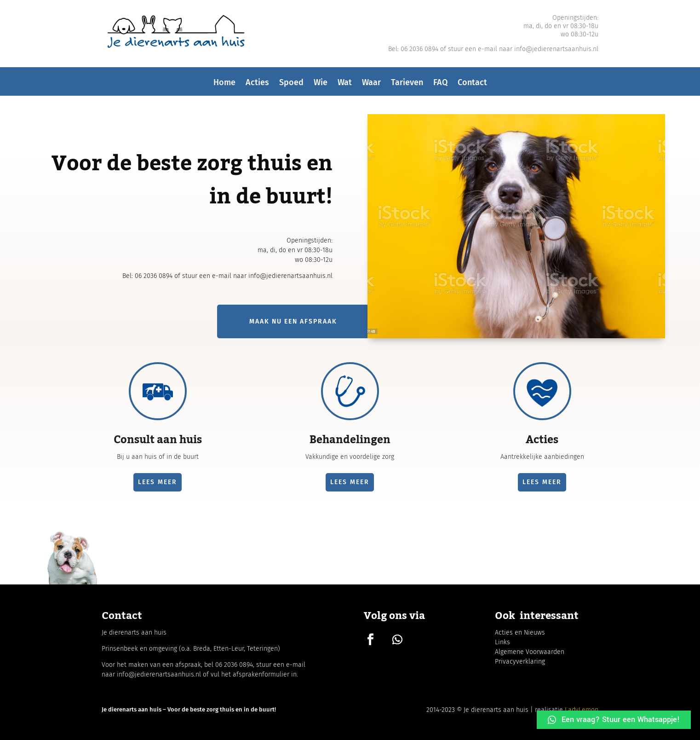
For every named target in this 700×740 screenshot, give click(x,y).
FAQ (440, 85)
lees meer (158, 482)
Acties (257, 85)
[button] (614, 720)
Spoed (291, 85)
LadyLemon (582, 710)
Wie (321, 85)
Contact (472, 85)
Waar (371, 85)
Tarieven (407, 85)
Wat (345, 85)
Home (224, 85)
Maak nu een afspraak (293, 321)
